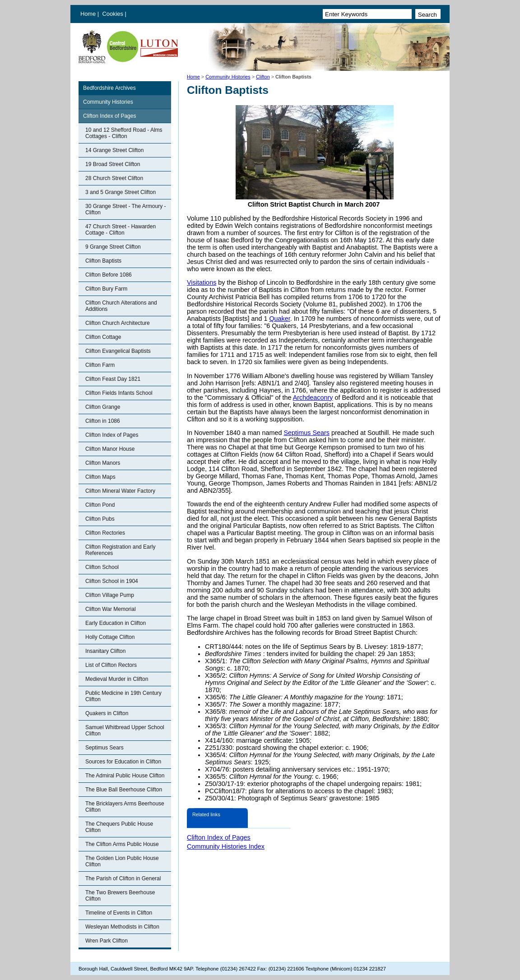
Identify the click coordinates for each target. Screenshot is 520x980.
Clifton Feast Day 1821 (113, 379)
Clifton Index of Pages (109, 116)
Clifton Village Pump (110, 595)
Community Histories (228, 77)
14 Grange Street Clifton (114, 150)
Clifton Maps (100, 477)
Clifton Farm (100, 365)
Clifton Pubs (100, 519)
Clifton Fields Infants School (119, 393)
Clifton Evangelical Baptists (118, 351)
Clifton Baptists (103, 261)
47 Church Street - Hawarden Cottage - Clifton (121, 230)
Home (88, 14)
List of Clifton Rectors (111, 665)
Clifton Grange (103, 407)
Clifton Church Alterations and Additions (121, 306)
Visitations (202, 282)
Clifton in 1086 (103, 421)
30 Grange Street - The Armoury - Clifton (126, 209)
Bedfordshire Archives (109, 88)
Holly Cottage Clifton (110, 637)
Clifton (263, 77)
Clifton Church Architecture (118, 323)
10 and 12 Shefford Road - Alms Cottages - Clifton (124, 133)
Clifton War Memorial (111, 609)
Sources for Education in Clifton (123, 762)
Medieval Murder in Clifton (117, 679)
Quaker (279, 319)
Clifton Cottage (103, 337)
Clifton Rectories (105, 533)
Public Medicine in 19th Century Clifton (123, 696)
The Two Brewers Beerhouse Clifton (120, 896)
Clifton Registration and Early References (120, 550)
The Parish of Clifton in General (123, 878)
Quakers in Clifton (107, 713)
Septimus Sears (104, 748)
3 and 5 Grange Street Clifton (121, 192)
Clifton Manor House (110, 449)
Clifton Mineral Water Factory (120, 491)
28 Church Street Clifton (114, 178)
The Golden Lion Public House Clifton (122, 861)
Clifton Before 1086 (109, 275)
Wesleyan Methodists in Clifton (122, 927)
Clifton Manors (103, 463)
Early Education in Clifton (116, 623)
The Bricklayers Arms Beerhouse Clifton (125, 807)
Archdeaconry (313, 398)
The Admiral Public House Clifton (125, 776)
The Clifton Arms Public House (122, 844)
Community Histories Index (226, 846)
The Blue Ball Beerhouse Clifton (124, 790)
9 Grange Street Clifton (113, 247)
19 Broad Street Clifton (113, 164)
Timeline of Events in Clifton (119, 913)
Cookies (114, 14)
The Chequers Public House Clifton (119, 827)
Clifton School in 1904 (112, 581)
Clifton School (102, 567)
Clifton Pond (100, 505)
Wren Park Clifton (107, 941)
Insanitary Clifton (105, 651)
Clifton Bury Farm (106, 289)
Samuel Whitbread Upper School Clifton (125, 730)
